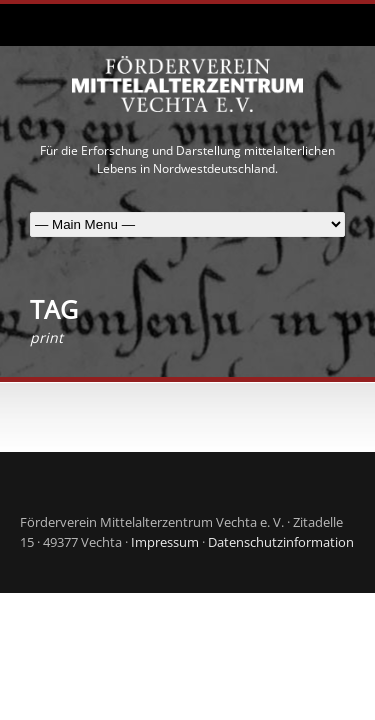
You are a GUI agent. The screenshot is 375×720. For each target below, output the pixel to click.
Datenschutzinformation (281, 542)
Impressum (165, 542)
